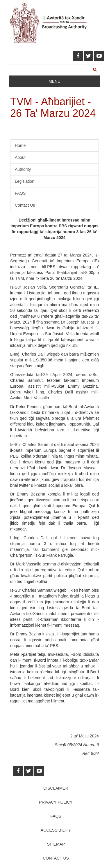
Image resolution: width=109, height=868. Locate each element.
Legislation (25, 181)
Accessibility (56, 830)
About (20, 157)
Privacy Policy (56, 802)
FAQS (20, 193)
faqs (56, 816)
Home (20, 145)
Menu (54, 81)
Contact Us (25, 205)
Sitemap (56, 844)
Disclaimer (56, 788)
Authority (23, 169)
